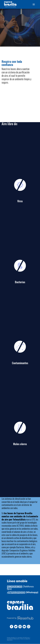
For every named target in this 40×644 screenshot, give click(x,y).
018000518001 (15, 587)
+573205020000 (16, 592)
